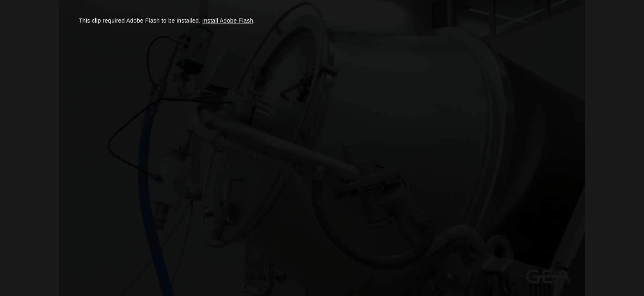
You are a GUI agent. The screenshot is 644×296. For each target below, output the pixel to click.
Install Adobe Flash (228, 21)
